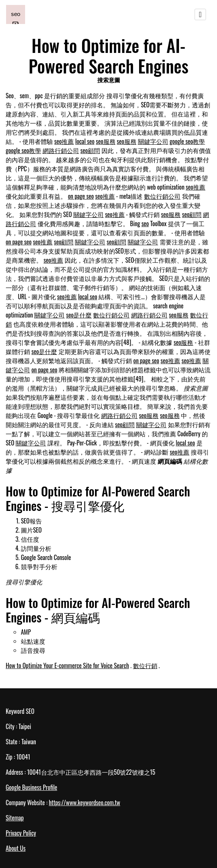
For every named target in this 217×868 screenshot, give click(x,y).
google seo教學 (187, 141)
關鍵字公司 (153, 141)
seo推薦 (64, 141)
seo (145, 223)
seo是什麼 (79, 315)
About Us (16, 848)
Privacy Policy (21, 833)
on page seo (81, 196)
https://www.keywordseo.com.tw (84, 803)
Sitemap (15, 818)
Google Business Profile (31, 787)
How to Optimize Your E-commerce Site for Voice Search (67, 665)
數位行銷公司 (162, 196)
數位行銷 (145, 665)
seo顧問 (90, 150)
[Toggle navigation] (200, 14)
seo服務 (106, 141)
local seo (85, 141)
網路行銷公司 (61, 150)
